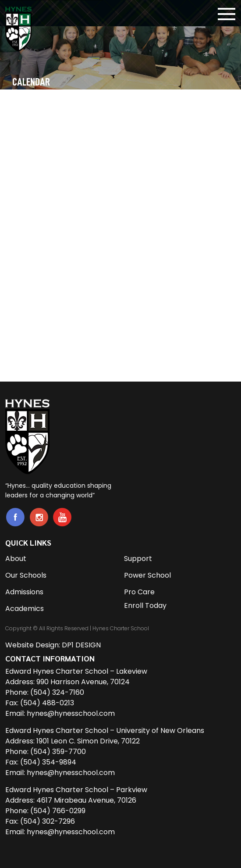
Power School (147, 575)
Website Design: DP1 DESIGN (53, 645)
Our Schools (26, 575)
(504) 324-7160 (57, 692)
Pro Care (139, 592)
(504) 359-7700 (58, 752)
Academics (25, 609)
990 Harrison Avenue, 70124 (83, 682)
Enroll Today (145, 605)
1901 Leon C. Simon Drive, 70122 (88, 741)
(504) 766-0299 (58, 811)
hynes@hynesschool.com (71, 713)
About (16, 559)
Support (138, 559)
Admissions (24, 592)
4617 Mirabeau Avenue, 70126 (86, 800)
